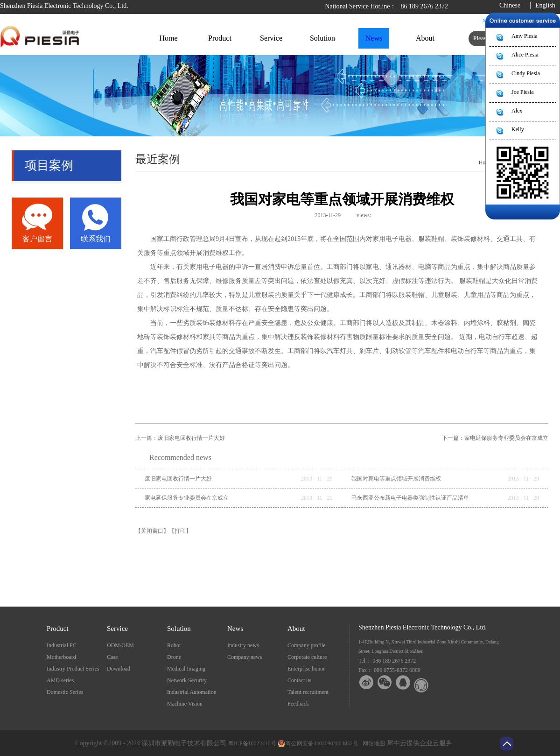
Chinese (510, 5)
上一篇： (180, 438)
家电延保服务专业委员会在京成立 (187, 498)
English (545, 5)
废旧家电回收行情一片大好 (178, 479)
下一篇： (495, 438)
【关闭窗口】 (152, 531)
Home (168, 38)
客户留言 (37, 239)
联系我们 (96, 239)
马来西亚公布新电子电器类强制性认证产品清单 (410, 498)
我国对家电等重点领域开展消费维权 (396, 479)
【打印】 (180, 531)
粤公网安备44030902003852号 (322, 743)
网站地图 (372, 743)
